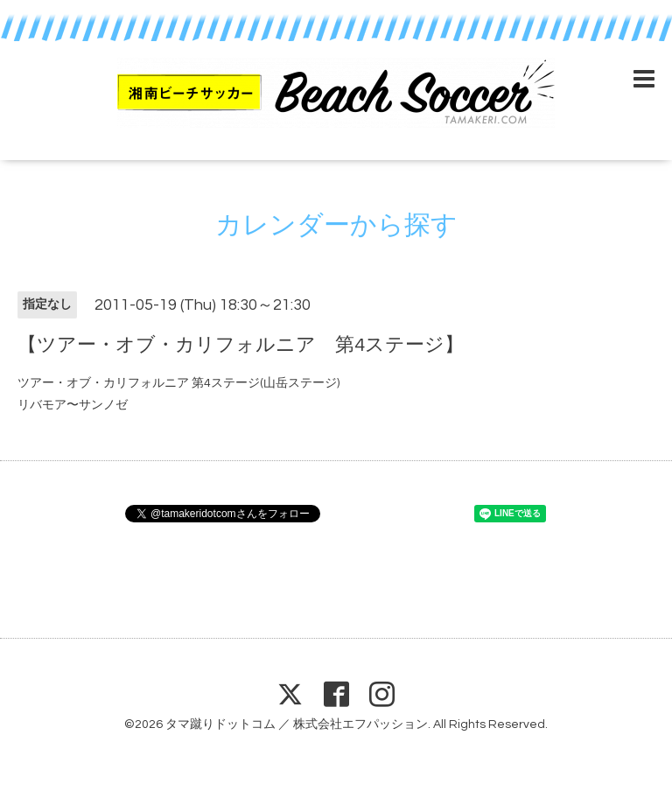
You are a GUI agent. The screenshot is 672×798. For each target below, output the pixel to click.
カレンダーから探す (336, 225)
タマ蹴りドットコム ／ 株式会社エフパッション (297, 724)
